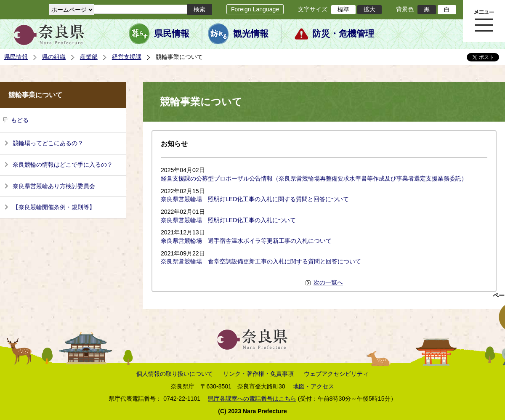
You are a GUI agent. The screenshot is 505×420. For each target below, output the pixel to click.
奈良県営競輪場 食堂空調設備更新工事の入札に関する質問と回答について (261, 261)
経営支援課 (127, 57)
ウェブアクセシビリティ (336, 374)
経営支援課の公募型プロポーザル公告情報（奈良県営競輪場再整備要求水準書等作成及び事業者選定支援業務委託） (314, 178)
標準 (343, 9)
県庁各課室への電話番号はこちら (252, 399)
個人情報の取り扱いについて (175, 374)
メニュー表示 (484, 21)
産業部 (89, 57)
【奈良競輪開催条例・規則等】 (54, 207)
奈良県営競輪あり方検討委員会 (54, 186)
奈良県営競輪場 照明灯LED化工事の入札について (228, 220)
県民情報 (172, 34)
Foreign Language (255, 9)
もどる (20, 120)
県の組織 (54, 57)
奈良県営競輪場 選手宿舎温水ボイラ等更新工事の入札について (246, 241)
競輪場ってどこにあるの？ (48, 143)
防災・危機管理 (343, 34)
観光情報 (251, 34)
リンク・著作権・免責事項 (258, 374)
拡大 (369, 9)
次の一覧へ (328, 282)
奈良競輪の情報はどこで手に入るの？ (63, 165)
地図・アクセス (314, 386)
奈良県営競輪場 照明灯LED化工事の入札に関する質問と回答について (255, 199)
